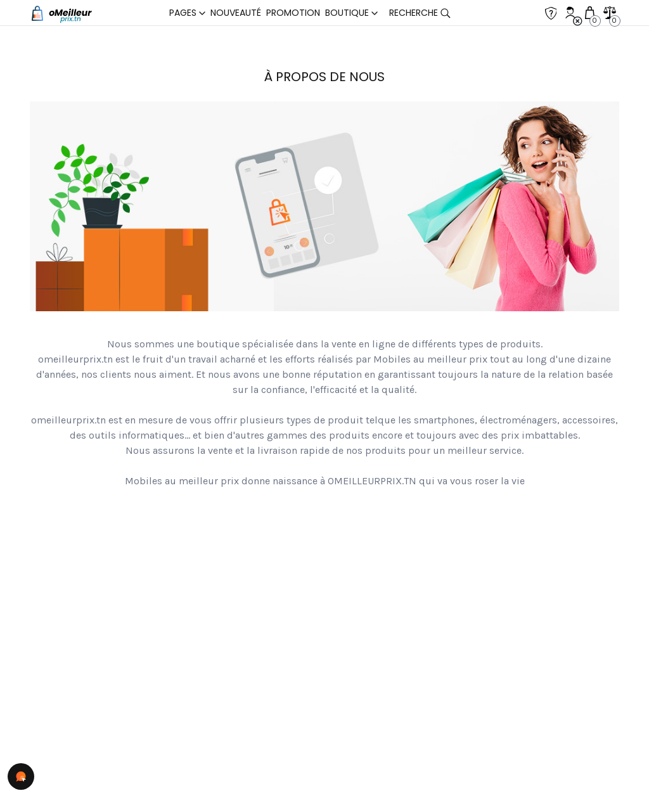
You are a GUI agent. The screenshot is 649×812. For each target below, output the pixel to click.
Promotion (293, 13)
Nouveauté (236, 13)
